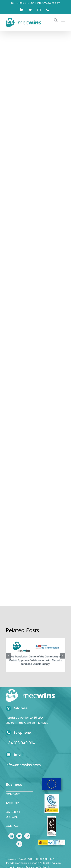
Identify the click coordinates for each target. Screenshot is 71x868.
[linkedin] (11, 836)
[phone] (19, 844)
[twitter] (19, 836)
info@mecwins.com (49, 3)
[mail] (27, 836)
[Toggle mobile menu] (63, 20)
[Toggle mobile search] (56, 20)
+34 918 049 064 (21, 743)
